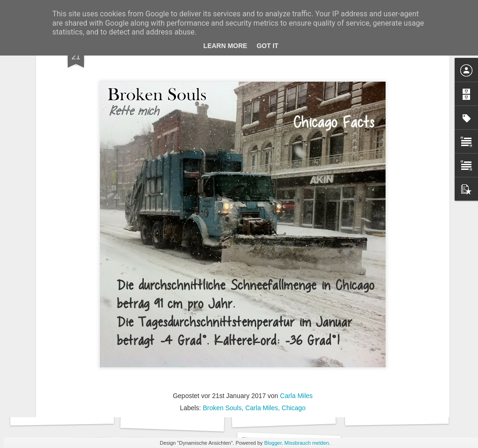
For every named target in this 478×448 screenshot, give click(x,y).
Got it (268, 46)
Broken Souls (222, 319)
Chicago (293, 319)
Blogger (273, 443)
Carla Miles (296, 307)
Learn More (225, 46)
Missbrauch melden (306, 443)
